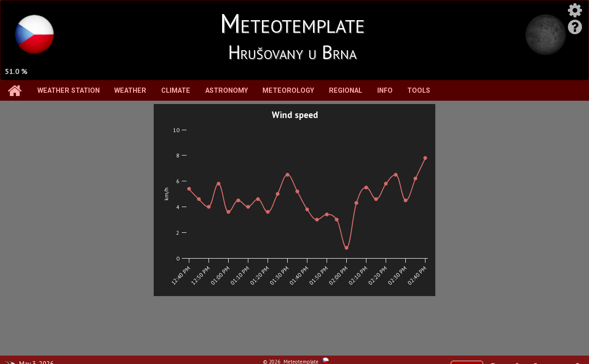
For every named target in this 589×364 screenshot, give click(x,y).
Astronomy (227, 91)
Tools (419, 91)
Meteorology (288, 91)
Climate (176, 91)
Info (385, 91)
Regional (346, 91)
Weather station (69, 91)
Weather (130, 91)
